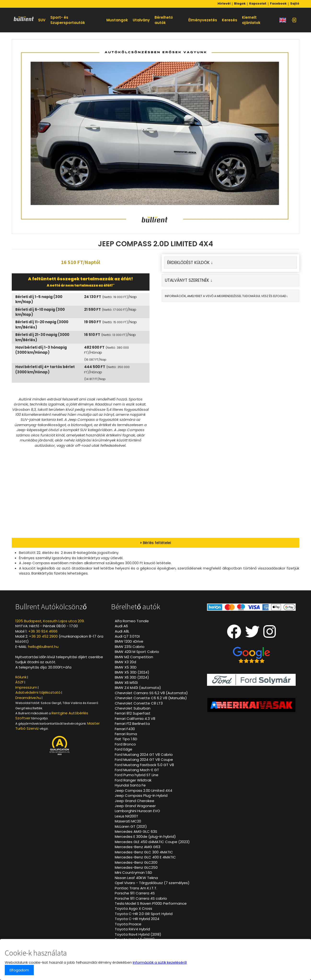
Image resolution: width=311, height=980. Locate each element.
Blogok (240, 4)
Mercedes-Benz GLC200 (136, 862)
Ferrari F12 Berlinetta (132, 724)
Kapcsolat (258, 4)
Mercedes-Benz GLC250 (136, 867)
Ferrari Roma (126, 734)
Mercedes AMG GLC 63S (136, 831)
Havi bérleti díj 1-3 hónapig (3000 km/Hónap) (41, 350)
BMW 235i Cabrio (130, 647)
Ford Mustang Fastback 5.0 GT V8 (144, 765)
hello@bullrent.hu (43, 647)
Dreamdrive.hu (28, 698)
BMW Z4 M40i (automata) (138, 688)
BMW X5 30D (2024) (132, 672)
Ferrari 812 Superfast (133, 713)
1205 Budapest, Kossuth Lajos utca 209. (50, 621)
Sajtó (295, 4)
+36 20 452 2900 (43, 636)
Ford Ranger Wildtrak (133, 780)
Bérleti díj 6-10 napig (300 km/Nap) (40, 312)
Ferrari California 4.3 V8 (135, 719)
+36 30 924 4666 (43, 631)
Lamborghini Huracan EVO (137, 811)
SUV (42, 20)
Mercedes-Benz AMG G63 (138, 847)
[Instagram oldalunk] (270, 636)
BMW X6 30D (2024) (132, 677)
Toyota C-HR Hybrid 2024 (137, 919)
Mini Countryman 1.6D (133, 872)
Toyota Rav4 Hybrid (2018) (138, 934)
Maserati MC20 (128, 821)
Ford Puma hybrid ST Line (137, 775)
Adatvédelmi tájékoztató (38, 692)
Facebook (278, 4)
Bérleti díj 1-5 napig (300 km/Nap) (39, 299)
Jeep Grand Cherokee (135, 801)
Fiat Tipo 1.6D (126, 739)
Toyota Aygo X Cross (133, 908)
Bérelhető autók (164, 20)
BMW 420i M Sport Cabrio (137, 652)
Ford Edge (124, 749)
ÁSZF (20, 682)
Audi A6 (121, 626)
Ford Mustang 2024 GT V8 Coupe (144, 760)
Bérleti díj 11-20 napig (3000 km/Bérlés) (42, 324)
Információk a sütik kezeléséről (160, 962)
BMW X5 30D (126, 667)
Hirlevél (224, 4)
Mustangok (117, 20)
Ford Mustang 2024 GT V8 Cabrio (144, 754)
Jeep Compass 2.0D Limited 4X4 (144, 790)
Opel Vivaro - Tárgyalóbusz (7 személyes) (152, 883)
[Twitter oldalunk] (252, 636)
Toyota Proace (128, 924)
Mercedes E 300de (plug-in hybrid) (145, 836)
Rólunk (21, 677)
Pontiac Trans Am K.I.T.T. (136, 888)
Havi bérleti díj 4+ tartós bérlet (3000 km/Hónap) (45, 369)
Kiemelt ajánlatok (251, 20)
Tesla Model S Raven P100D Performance (151, 903)
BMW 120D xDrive (129, 641)
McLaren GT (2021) (131, 826)
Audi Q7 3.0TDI (127, 636)
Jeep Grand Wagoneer (135, 806)
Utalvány (141, 20)
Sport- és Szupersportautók (68, 20)
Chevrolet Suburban (133, 708)
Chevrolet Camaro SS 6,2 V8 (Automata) (151, 693)
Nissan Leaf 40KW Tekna (136, 878)
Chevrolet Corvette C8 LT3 (139, 703)
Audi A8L (122, 631)
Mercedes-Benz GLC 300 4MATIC (144, 852)
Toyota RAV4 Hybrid (132, 929)
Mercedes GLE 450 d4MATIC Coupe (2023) (152, 842)
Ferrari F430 (125, 729)
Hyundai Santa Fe (130, 785)
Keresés (230, 20)
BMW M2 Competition (134, 657)
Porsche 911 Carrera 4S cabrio (141, 898)
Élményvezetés (203, 20)
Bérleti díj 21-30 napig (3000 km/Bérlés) (42, 337)
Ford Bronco (125, 744)
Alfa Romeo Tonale (132, 621)
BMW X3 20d (125, 662)
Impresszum (26, 687)
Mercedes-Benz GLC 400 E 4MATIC (145, 857)
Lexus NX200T (127, 816)
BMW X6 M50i (126, 683)
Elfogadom (19, 970)
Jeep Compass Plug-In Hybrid (141, 795)
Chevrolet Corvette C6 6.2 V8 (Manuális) (151, 698)
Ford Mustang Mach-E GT (137, 770)
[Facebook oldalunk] (234, 636)
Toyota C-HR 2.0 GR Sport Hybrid (144, 914)
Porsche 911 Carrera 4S (135, 893)
